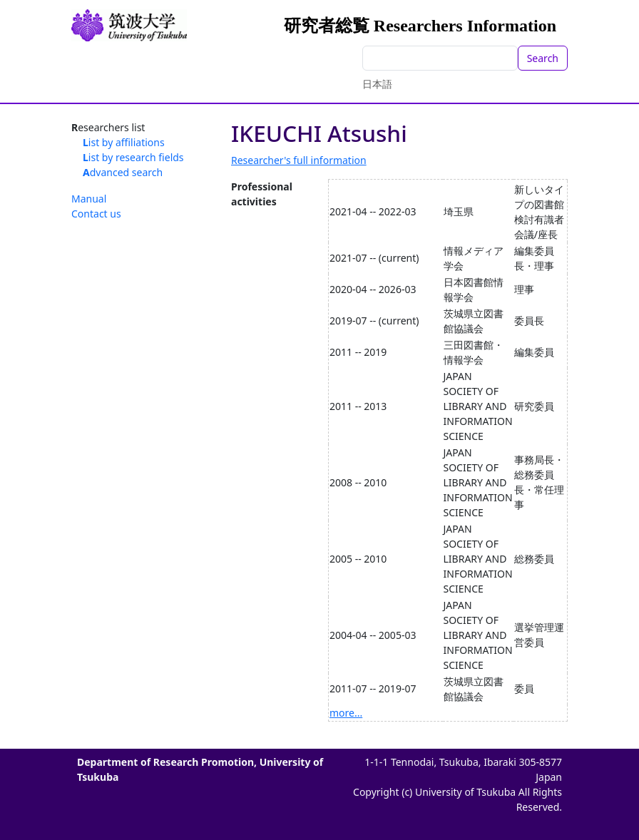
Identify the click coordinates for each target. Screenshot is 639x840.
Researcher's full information (299, 160)
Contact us (96, 214)
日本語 (377, 84)
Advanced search (123, 172)
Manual (89, 199)
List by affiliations (124, 142)
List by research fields (133, 157)
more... (346, 713)
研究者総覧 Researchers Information (420, 26)
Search (543, 58)
